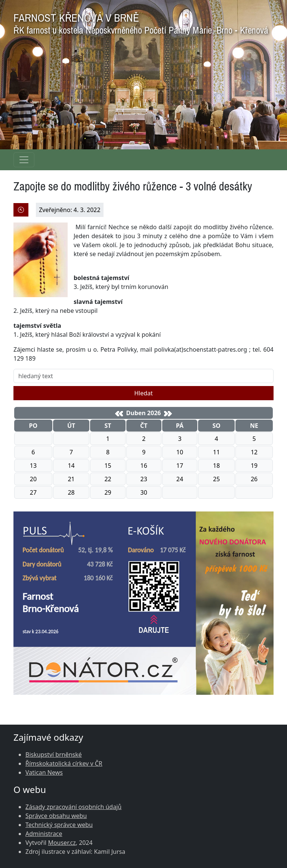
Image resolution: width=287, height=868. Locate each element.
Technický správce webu (59, 825)
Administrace (44, 834)
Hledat (143, 393)
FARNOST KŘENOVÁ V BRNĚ (141, 22)
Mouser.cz (62, 843)
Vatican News (44, 772)
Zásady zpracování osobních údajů (73, 807)
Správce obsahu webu (56, 816)
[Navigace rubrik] (24, 160)
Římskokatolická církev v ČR (64, 763)
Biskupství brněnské (54, 755)
